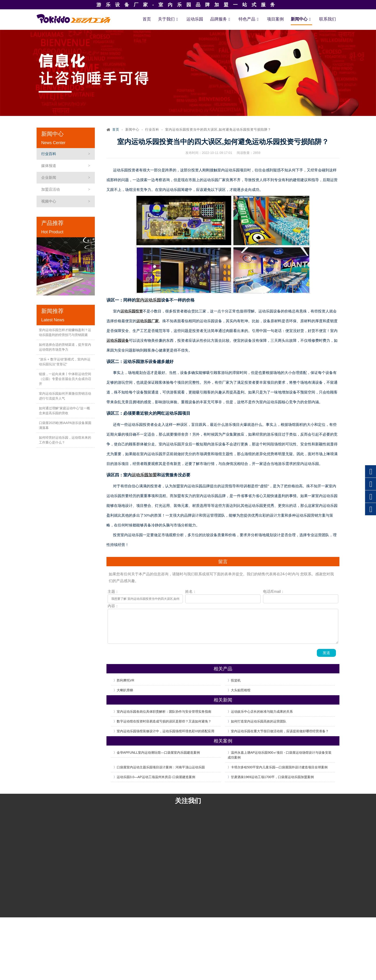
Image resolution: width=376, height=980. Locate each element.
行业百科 (49, 154)
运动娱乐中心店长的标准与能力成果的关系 (262, 712)
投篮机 (236, 680)
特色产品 (249, 19)
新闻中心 (301, 19)
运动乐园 (195, 19)
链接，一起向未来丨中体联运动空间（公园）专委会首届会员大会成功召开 (65, 379)
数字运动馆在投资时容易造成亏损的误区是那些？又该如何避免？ (164, 721)
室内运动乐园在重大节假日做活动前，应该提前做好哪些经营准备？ (280, 731)
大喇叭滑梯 (125, 690)
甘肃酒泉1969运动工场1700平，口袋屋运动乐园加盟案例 (272, 777)
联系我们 (328, 19)
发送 (326, 653)
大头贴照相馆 (241, 690)
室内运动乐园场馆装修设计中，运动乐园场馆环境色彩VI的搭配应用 (166, 731)
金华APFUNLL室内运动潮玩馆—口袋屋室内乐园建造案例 (158, 753)
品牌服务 (221, 19)
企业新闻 (49, 178)
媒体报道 (49, 166)
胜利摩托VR (125, 680)
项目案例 (275, 19)
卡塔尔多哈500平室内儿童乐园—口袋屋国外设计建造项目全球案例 (279, 767)
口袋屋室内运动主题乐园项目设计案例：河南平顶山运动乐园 (161, 767)
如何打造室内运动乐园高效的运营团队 (259, 721)
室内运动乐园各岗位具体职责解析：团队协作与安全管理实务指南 (164, 712)
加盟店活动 (51, 189)
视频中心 (49, 201)
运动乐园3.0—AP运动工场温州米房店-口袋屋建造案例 (156, 777)
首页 (147, 19)
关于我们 (169, 19)
